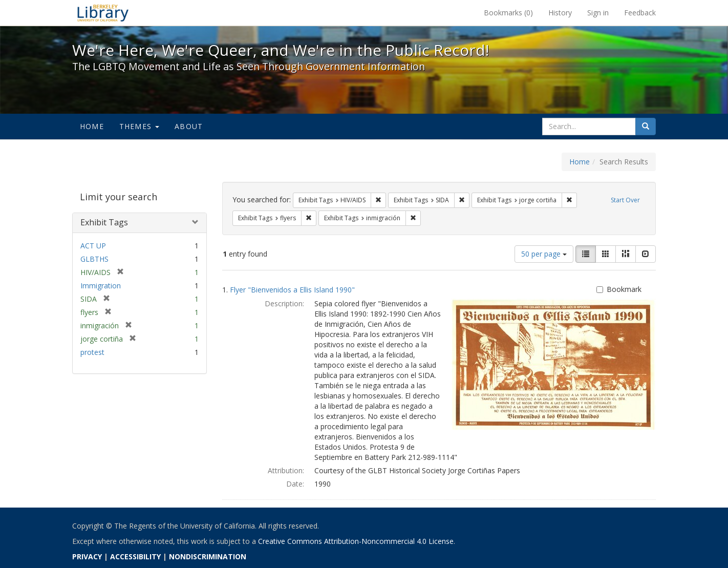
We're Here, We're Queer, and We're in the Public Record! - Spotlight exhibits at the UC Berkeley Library (103, 13)
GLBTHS (94, 259)
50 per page (544, 254)
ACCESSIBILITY (135, 556)
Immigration (101, 286)
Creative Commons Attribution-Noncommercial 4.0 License (356, 541)
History (560, 13)
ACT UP (93, 246)
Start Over (625, 200)
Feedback (640, 13)
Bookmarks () (508, 13)
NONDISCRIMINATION (208, 556)
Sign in (598, 13)
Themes (139, 126)
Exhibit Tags (104, 222)
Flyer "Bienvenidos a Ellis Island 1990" (292, 290)
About (189, 126)
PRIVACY (87, 556)
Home (92, 126)
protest (92, 352)
